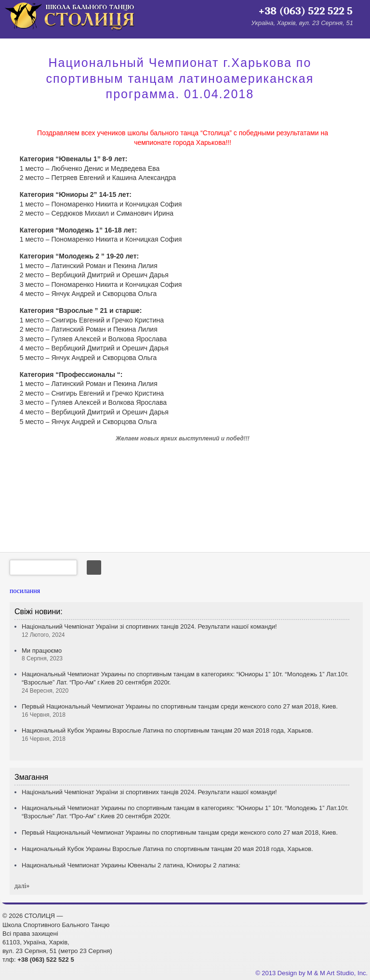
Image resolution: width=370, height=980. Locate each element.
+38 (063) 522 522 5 (305, 11)
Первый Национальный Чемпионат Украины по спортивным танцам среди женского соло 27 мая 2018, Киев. (180, 832)
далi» (22, 886)
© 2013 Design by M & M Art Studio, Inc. (311, 973)
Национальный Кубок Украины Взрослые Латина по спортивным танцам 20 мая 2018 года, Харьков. (167, 849)
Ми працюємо (42, 655)
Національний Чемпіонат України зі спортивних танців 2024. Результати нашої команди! (149, 792)
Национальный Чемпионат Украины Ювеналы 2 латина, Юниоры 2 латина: (131, 865)
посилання (25, 591)
